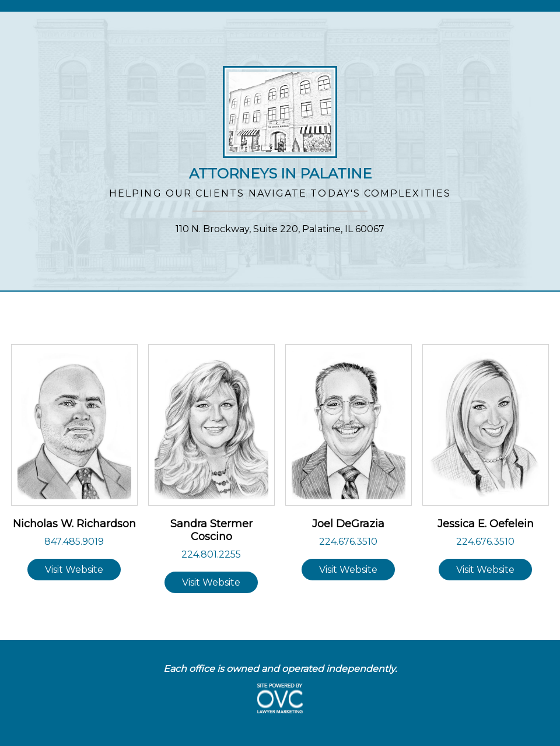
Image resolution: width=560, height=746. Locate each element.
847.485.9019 (74, 542)
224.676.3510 (348, 542)
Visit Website (74, 570)
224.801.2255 (211, 554)
